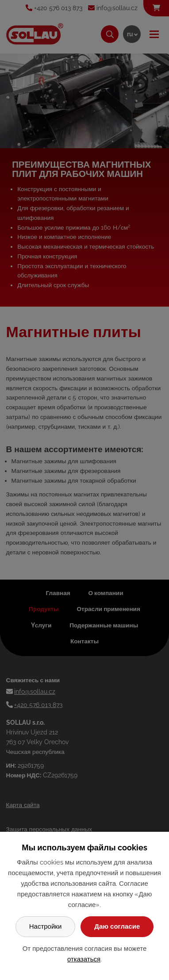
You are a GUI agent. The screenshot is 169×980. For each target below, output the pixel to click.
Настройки (46, 926)
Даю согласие (117, 926)
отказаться (84, 959)
